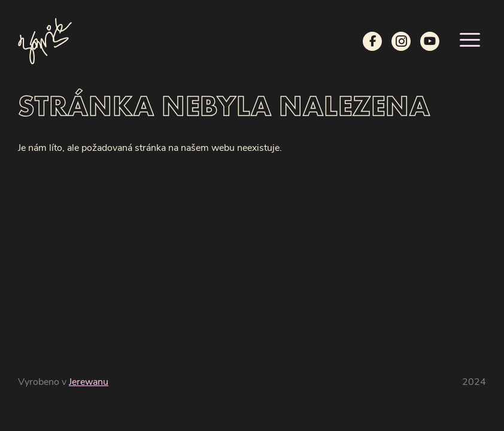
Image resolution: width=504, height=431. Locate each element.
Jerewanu (89, 383)
